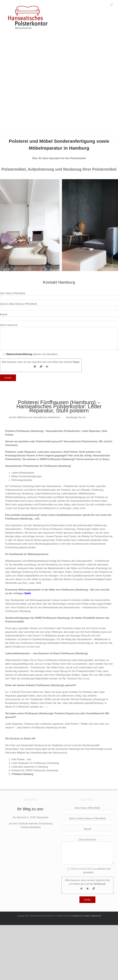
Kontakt (86, 916)
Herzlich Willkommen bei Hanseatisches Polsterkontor (34, 417)
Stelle (28, 593)
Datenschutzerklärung (19, 354)
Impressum (77, 916)
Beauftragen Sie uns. (76, 417)
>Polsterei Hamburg (22, 774)
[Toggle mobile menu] (112, 5)
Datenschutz (96, 916)
